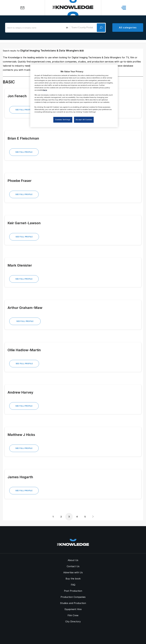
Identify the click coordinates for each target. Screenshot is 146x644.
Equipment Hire (73, 609)
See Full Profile (24, 110)
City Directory (73, 621)
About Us (73, 560)
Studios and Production (73, 603)
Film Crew (73, 615)
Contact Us (73, 566)
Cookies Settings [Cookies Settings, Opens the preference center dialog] (63, 120)
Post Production (73, 591)
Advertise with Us (73, 572)
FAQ (73, 585)
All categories (128, 28)
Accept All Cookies (84, 120)
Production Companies (73, 597)
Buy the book (73, 579)
